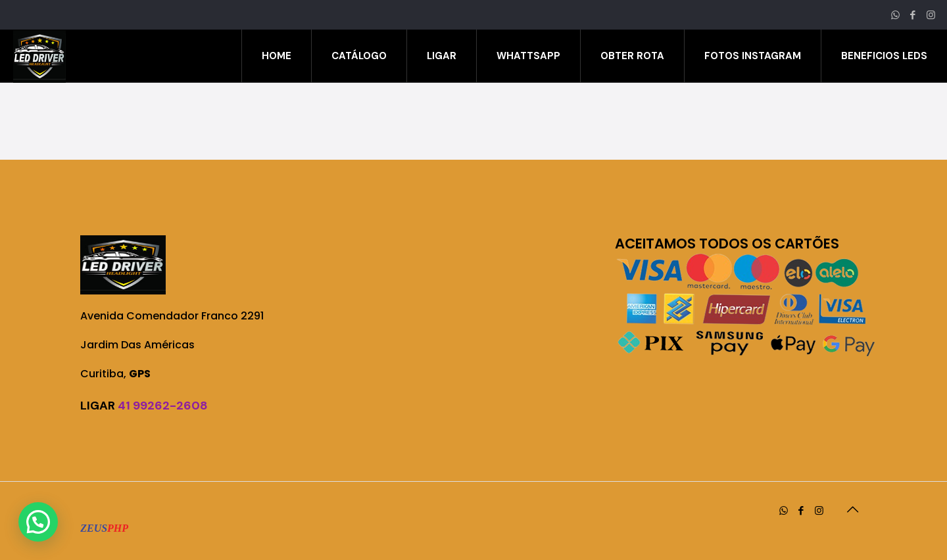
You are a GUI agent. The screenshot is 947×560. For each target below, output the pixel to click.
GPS (140, 374)
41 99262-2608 (163, 406)
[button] (38, 522)
